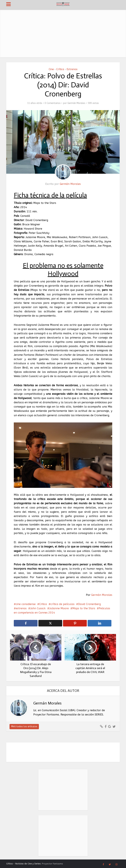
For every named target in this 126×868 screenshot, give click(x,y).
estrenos (21, 608)
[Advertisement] (63, 33)
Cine (51, 69)
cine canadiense (26, 604)
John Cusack (38, 608)
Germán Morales (76, 103)
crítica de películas (63, 604)
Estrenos (72, 69)
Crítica (60, 69)
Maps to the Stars (84, 608)
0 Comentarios (53, 103)
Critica (43, 604)
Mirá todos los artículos (24, 727)
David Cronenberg (89, 604)
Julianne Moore (59, 608)
